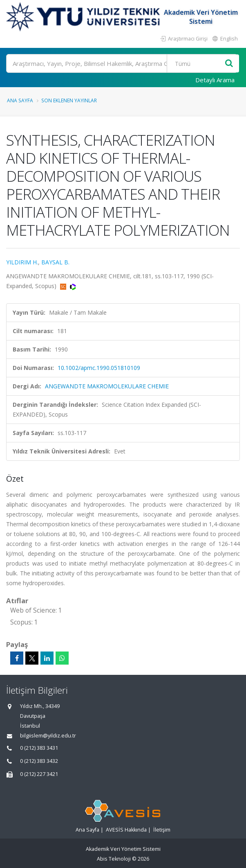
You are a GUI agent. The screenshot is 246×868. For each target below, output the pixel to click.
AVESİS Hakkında (126, 830)
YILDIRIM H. (22, 262)
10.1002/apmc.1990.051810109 (99, 368)
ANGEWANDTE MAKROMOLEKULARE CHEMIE (107, 386)
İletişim (162, 830)
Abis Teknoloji (114, 859)
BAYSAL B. (55, 262)
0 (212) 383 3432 (39, 761)
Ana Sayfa (20, 100)
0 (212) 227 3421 (39, 774)
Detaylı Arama (215, 80)
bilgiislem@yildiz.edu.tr (48, 736)
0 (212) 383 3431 (39, 748)
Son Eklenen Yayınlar (69, 100)
